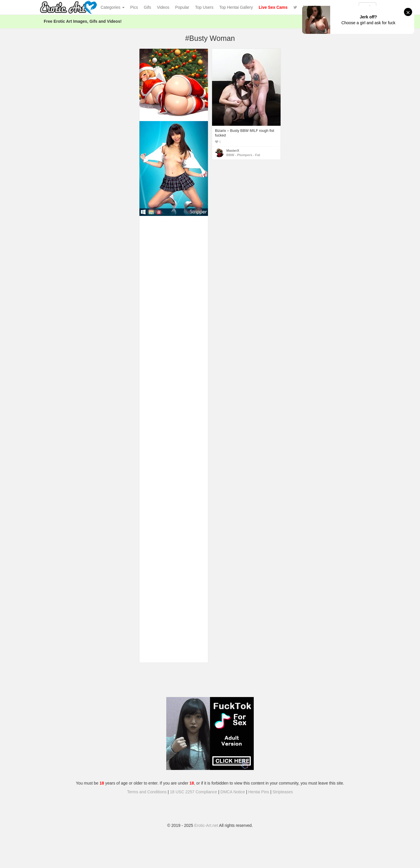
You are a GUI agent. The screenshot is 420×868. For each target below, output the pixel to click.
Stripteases (283, 792)
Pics (134, 7)
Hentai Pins (259, 792)
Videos (163, 7)
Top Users (204, 7)
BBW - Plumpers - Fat (243, 155)
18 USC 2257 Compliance (194, 792)
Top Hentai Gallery (236, 7)
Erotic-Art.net (206, 825)
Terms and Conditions (147, 792)
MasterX (233, 151)
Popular (182, 7)
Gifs (147, 7)
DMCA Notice (233, 792)
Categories (113, 7)
